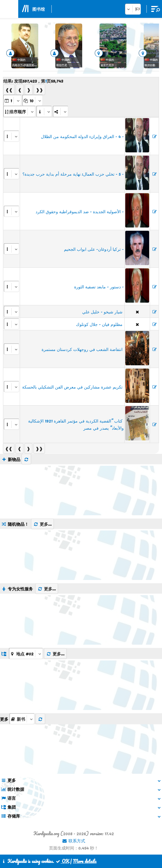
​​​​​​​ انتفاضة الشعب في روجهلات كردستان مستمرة (83, 349)
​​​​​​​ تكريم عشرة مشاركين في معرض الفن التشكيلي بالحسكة (73, 387)
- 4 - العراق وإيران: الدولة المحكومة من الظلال (82, 136)
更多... (42, 524)
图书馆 (39, 9)
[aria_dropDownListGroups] (26, 653)
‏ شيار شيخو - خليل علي (103, 312)
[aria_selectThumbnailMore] (22, 719)
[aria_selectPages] (12, 100)
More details (85, 861)
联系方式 (74, 841)
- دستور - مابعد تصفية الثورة (99, 287)
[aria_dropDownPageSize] (33, 100)
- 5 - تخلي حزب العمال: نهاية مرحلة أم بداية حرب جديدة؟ (73, 174)
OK (62, 861)
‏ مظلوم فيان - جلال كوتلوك (100, 324)
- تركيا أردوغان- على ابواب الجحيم (94, 249)
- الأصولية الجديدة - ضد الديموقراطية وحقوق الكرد (80, 211)
